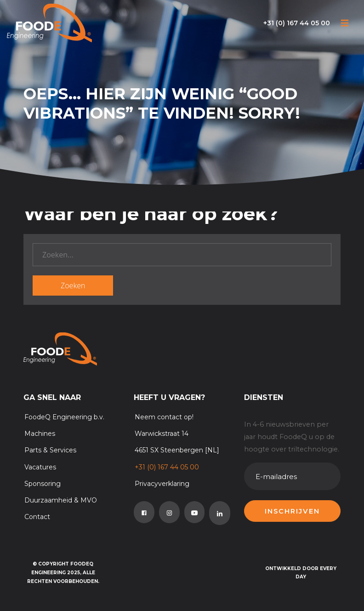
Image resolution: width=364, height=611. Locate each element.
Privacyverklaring (162, 484)
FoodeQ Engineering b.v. (64, 417)
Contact (37, 517)
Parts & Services (50, 450)
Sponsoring (43, 484)
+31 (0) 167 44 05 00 (297, 23)
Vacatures (40, 467)
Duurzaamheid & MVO (61, 500)
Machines (40, 434)
